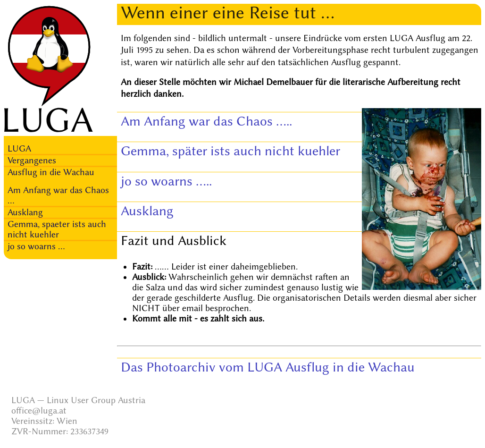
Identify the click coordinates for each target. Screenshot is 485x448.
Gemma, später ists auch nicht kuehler (230, 151)
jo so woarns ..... (166, 181)
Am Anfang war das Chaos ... (58, 195)
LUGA (19, 149)
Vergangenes (32, 161)
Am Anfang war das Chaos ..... (206, 121)
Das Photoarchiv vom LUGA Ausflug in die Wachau (268, 367)
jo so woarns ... (36, 246)
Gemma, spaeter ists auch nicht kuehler (57, 229)
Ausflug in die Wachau (51, 172)
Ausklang (25, 212)
